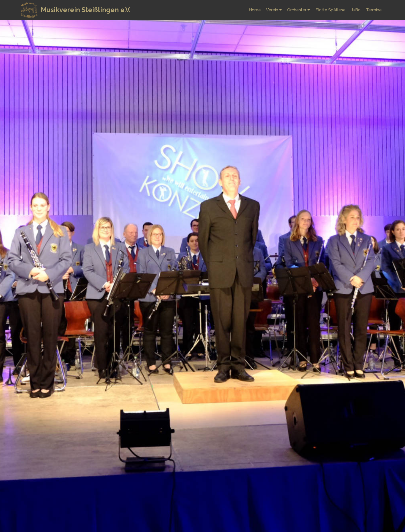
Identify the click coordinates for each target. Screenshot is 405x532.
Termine (374, 10)
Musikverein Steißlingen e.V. (86, 10)
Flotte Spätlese (330, 10)
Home (255, 10)
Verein (272, 10)
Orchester (297, 10)
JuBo (356, 10)
